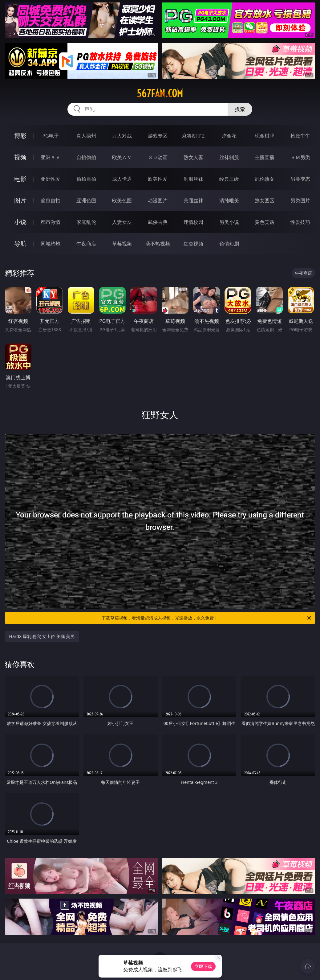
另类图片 (300, 200)
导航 (20, 243)
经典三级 (229, 179)
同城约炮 (51, 244)
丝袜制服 (229, 157)
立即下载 (203, 966)
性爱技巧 (300, 222)
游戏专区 (158, 136)
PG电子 (50, 136)
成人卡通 (122, 179)
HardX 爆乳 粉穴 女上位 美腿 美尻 (42, 636)
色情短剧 (229, 244)
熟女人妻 (193, 157)
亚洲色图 (86, 200)
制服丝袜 (193, 179)
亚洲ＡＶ (51, 157)
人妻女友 (122, 222)
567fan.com (160, 93)
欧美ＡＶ (122, 157)
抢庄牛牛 (300, 136)
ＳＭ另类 (300, 157)
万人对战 (122, 136)
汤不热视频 (158, 244)
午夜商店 (86, 244)
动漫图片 (158, 200)
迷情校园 (193, 222)
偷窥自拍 (51, 200)
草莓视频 (122, 244)
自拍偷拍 (86, 157)
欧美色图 (122, 200)
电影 (20, 179)
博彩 (20, 136)
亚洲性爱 (51, 179)
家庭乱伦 (86, 222)
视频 (20, 157)
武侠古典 (158, 222)
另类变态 (300, 179)
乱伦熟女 (265, 179)
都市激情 (51, 222)
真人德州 (86, 136)
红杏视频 (193, 244)
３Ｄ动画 (158, 157)
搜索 (240, 109)
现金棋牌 (265, 136)
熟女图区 (265, 200)
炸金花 (229, 136)
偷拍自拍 (86, 179)
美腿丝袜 (193, 200)
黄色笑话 (265, 222)
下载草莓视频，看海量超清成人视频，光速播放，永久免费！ (207, 618)
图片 (20, 200)
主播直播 (265, 157)
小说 (20, 222)
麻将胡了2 (193, 136)
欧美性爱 (158, 179)
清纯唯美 (229, 200)
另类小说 (229, 222)
